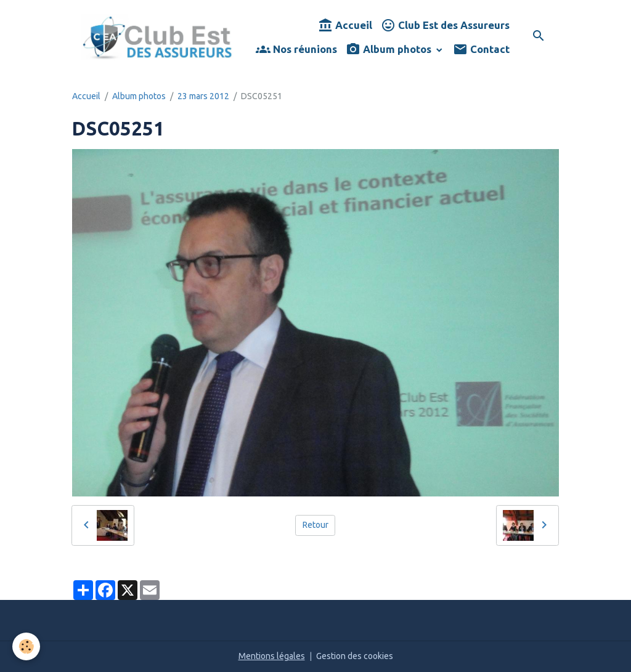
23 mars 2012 (203, 96)
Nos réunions (296, 50)
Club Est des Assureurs (445, 26)
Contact (481, 50)
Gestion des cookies (355, 656)
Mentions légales (272, 656)
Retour (315, 525)
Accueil (345, 26)
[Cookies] (26, 646)
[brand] (157, 37)
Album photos (390, 50)
